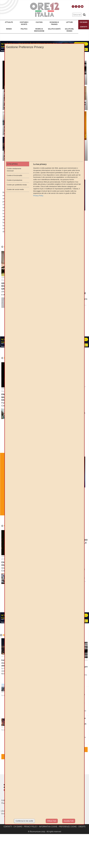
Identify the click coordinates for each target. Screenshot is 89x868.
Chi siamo (18, 827)
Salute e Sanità (54, 29)
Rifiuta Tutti (52, 821)
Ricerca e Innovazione (39, 30)
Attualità (9, 22)
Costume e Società (24, 23)
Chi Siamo (84, 22)
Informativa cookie (48, 827)
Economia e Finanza (54, 23)
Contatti (84, 27)
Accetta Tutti (69, 821)
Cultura (39, 22)
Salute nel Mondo (69, 30)
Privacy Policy (31, 827)
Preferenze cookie (68, 827)
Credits (82, 827)
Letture (69, 22)
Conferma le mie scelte (24, 821)
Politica (24, 29)
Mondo (9, 29)
